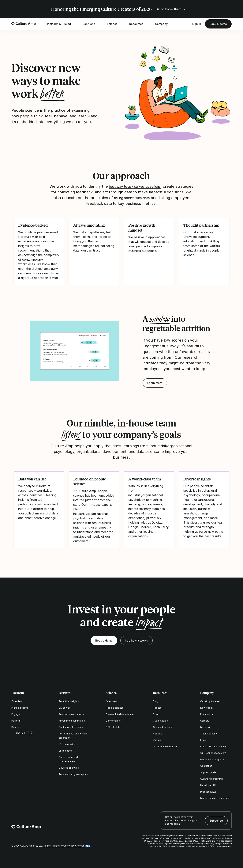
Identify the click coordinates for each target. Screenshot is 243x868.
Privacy (56, 846)
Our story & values (210, 701)
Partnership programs (212, 759)
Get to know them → (170, 9)
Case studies (160, 721)
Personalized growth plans (74, 774)
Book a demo (218, 24)
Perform (16, 721)
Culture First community (213, 747)
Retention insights (69, 701)
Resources (139, 24)
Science (115, 24)
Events (157, 714)
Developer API (208, 785)
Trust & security (209, 734)
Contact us (206, 766)
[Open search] (186, 24)
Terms (47, 846)
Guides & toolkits (163, 727)
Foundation (207, 714)
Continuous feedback (71, 727)
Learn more (155, 383)
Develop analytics (69, 768)
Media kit (205, 727)
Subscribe (216, 821)
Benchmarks (113, 721)
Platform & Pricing (61, 24)
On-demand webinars (165, 747)
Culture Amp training (211, 779)
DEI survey (65, 708)
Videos (157, 740)
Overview (17, 701)
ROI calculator (114, 727)
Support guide (208, 772)
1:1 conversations (68, 744)
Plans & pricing (20, 708)
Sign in (196, 24)
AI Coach (18, 733)
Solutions (91, 24)
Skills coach (65, 751)
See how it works (136, 641)
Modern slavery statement (215, 798)
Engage (16, 714)
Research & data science (120, 714)
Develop (16, 727)
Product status (208, 792)
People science (115, 708)
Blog (156, 701)
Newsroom (206, 708)
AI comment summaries (72, 721)
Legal (203, 740)
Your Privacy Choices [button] (73, 846)
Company (164, 24)
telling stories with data (161, 198)
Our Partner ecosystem (213, 753)
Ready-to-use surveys (71, 714)
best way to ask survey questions (144, 186)
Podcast (158, 708)
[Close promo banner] (229, 9)
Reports (157, 734)
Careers (205, 721)
